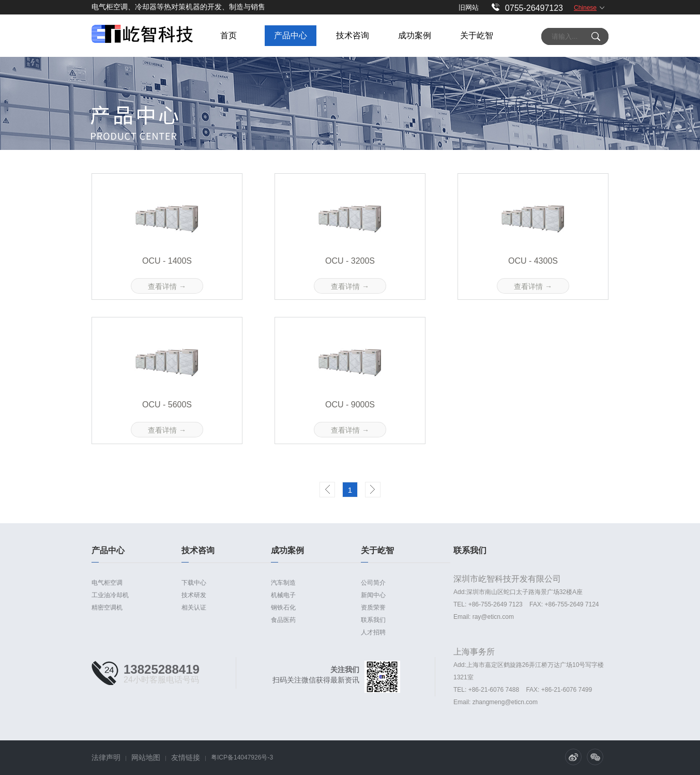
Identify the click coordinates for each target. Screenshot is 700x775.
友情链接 (186, 757)
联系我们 (373, 620)
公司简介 (373, 583)
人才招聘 (373, 632)
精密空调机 (107, 607)
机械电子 (283, 595)
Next (373, 490)
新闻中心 (373, 595)
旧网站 (469, 7)
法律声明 (106, 757)
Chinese (585, 8)
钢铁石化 (283, 607)
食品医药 (283, 620)
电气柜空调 (107, 583)
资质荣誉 (373, 607)
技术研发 (194, 595)
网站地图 (146, 757)
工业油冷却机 (110, 595)
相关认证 (194, 607)
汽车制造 (283, 583)
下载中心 (194, 583)
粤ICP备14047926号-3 (242, 757)
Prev (327, 490)
